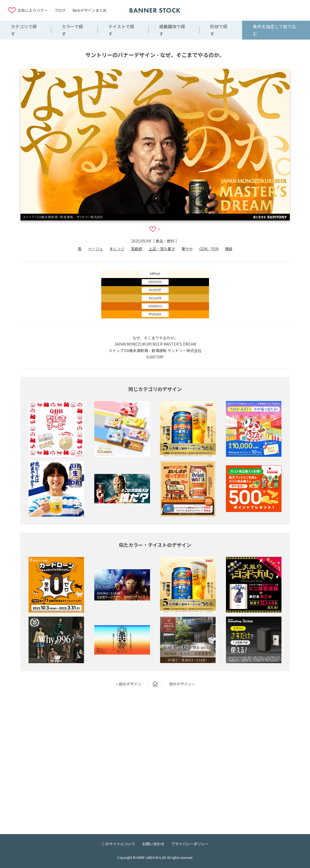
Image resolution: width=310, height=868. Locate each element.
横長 (229, 249)
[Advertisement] (259, 10)
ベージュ (95, 249)
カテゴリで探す (24, 30)
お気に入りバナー (33, 10)
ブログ (60, 10)
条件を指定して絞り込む (274, 30)
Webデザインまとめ (90, 10)
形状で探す (219, 30)
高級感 (137, 249)
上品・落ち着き (162, 249)
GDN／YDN (209, 249)
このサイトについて (119, 844)
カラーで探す (72, 30)
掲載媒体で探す (172, 30)
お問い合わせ (153, 844)
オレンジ (117, 249)
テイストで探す (121, 30)
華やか (187, 249)
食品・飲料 (165, 241)
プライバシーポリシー (190, 844)
